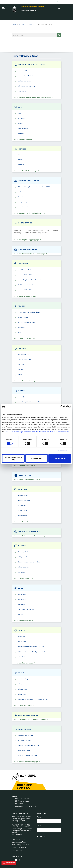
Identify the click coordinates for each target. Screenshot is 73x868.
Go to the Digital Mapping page (28, 240)
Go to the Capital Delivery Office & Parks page (34, 97)
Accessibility (9, 863)
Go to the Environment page (27, 296)
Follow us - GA (17, 856)
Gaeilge (14, 24)
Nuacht (15, 796)
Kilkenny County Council (29, 10)
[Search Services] (37, 35)
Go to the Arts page (23, 139)
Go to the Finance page (25, 338)
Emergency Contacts (20, 839)
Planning (20, 546)
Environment (22, 264)
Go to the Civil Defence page (27, 171)
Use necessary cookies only (13, 458)
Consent (42, 837)
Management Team (19, 842)
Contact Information (20, 814)
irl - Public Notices (22, 798)
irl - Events (19, 804)
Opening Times (18, 850)
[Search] (59, 8)
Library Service (23, 475)
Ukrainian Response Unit (27, 715)
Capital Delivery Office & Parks (30, 65)
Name (39, 817)
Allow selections (37, 458)
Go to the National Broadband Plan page (32, 536)
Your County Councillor (21, 845)
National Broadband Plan (28, 532)
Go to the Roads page (24, 620)
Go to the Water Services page (27, 762)
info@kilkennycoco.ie (25, 829)
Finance (20, 306)
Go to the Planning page (25, 578)
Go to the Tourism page (25, 663)
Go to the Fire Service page (26, 381)
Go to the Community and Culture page (31, 213)
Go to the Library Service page (28, 479)
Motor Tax (21, 489)
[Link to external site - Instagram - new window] (20, 860)
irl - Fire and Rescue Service (25, 806)
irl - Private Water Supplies (46, 24)
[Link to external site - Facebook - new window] (13, 860)
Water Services (23, 729)
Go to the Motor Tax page (26, 522)
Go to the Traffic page (24, 705)
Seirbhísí (21, 24)
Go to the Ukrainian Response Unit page (31, 719)
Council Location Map (20, 847)
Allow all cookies (60, 458)
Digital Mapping (23, 223)
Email (39, 826)
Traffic (19, 673)
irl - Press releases (22, 801)
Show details (62, 451)
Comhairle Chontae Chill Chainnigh (33, 7)
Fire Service (21, 348)
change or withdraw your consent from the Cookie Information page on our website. (38, 432)
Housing (20, 391)
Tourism (20, 630)
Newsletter (42, 814)
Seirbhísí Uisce (31, 24)
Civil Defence (20, 149)
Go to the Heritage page (25, 465)
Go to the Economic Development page (31, 254)
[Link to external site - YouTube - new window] (16, 860)
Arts (18, 107)
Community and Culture (27, 181)
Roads (19, 588)
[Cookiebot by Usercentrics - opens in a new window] (62, 407)
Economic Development (26, 250)
